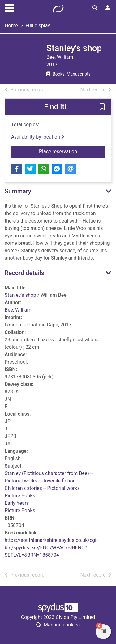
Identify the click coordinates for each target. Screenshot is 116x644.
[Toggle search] (95, 8)
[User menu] (108, 8)
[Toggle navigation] (10, 7)
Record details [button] (24, 273)
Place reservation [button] (72, 151)
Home (11, 26)
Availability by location (38, 137)
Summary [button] (18, 191)
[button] (102, 107)
